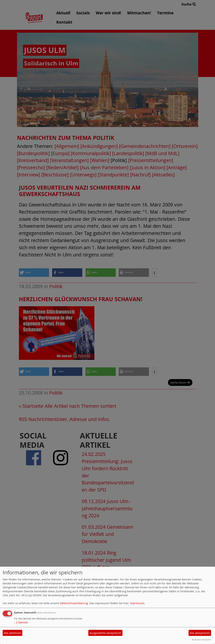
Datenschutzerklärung (74, 603)
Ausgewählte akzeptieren (105, 633)
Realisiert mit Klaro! (201, 640)
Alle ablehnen (13, 633)
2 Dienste (21, 622)
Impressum (137, 603)
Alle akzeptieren (200, 633)
